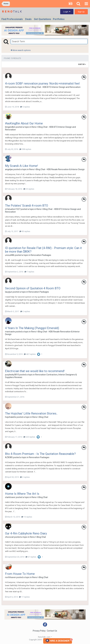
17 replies (24, 597)
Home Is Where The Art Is (22, 494)
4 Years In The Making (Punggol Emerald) (32, 328)
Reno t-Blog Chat (40, 417)
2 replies (25, 311)
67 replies (31, 557)
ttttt (7, 87)
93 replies (25, 231)
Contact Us (52, 631)
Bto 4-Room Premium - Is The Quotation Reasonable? (40, 454)
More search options (21, 50)
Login (67, 12)
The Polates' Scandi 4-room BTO (27, 206)
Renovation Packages (41, 255)
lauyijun (9, 292)
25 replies (29, 189)
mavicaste (10, 332)
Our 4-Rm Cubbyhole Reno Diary (26, 533)
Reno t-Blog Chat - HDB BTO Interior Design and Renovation (53, 87)
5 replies (25, 107)
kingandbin (10, 127)
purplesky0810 (12, 375)
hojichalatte (11, 417)
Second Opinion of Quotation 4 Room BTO (33, 288)
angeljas (9, 169)
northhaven (11, 577)
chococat (9, 537)
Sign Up (81, 12)
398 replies (25, 149)
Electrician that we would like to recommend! (35, 371)
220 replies (29, 437)
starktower (10, 497)
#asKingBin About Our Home (24, 123)
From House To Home (20, 574)
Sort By (82, 64)
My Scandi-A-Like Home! (21, 166)
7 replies (29, 272)
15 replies (27, 517)
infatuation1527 (13, 209)
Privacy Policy (39, 631)
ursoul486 (10, 255)
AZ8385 (9, 457)
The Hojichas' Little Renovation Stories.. (31, 413)
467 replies (30, 354)
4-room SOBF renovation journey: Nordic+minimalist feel (42, 83)
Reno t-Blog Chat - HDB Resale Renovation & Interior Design (57, 169)
